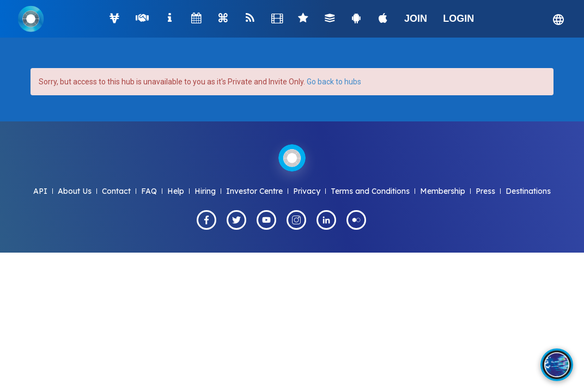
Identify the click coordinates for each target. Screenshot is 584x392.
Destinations (528, 191)
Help (176, 191)
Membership (443, 191)
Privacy (307, 191)
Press (485, 191)
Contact (116, 191)
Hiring (205, 191)
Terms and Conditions (370, 191)
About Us (75, 191)
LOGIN (458, 19)
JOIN (416, 19)
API (40, 191)
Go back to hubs (334, 82)
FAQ (149, 191)
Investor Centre (254, 191)
